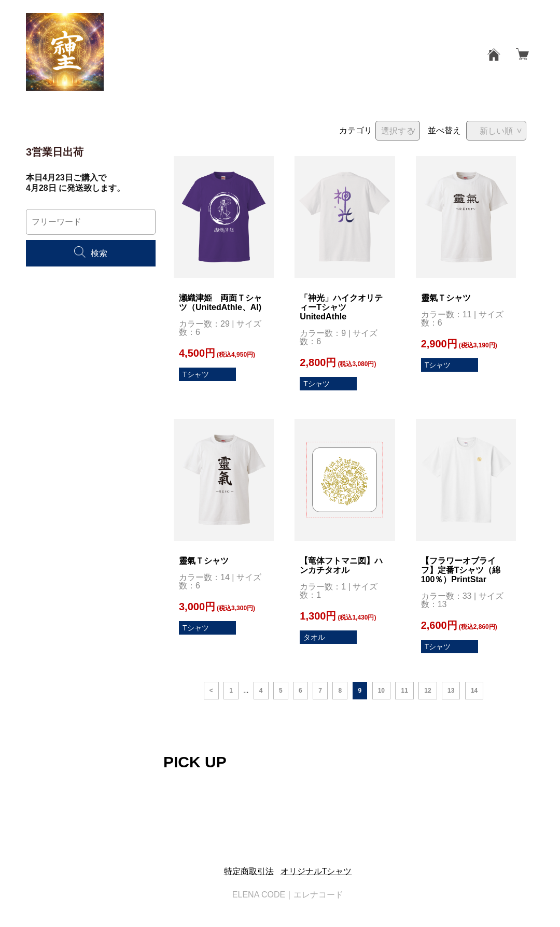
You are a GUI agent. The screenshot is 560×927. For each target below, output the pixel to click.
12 (428, 691)
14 (474, 691)
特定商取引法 (249, 871)
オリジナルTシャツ (316, 871)
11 (404, 691)
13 (451, 691)
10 (381, 691)
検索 (91, 253)
